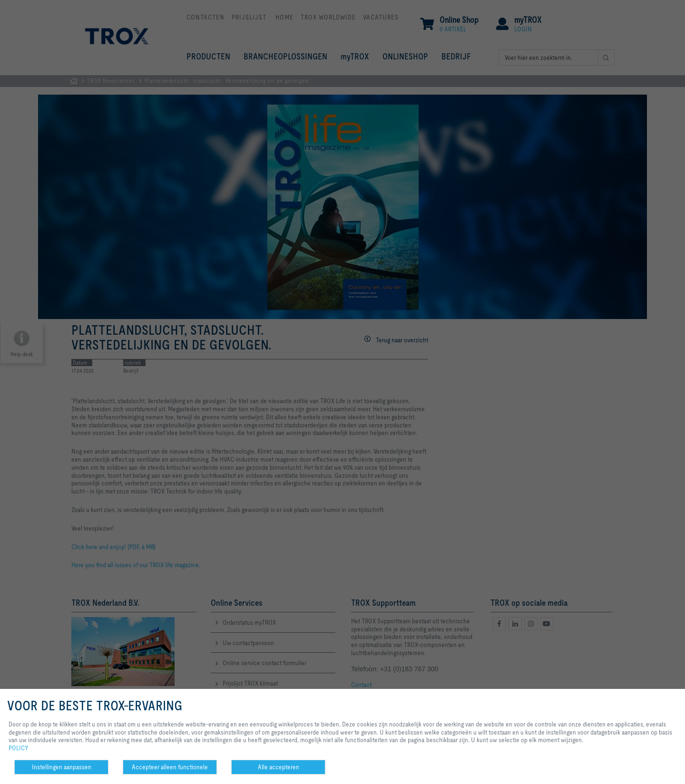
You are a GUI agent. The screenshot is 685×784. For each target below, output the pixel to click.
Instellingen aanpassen (62, 767)
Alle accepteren (279, 767)
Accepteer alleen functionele (170, 767)
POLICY (19, 748)
